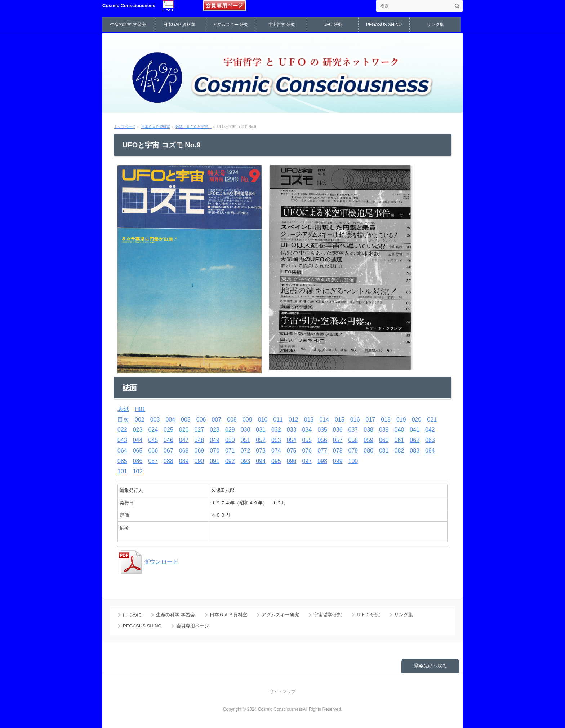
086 (138, 461)
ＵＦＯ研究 (368, 615)
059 (368, 440)
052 (261, 440)
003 (155, 420)
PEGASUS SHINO (384, 25)
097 (307, 461)
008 (232, 420)
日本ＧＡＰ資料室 (156, 127)
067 (168, 451)
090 (199, 461)
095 (276, 461)
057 (338, 440)
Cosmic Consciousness (129, 6)
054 (292, 440)
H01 (140, 409)
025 (168, 430)
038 (368, 430)
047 (184, 440)
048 (199, 440)
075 (292, 451)
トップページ (125, 127)
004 (170, 420)
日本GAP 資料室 (179, 25)
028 (215, 430)
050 (230, 440)
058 (353, 440)
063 (430, 440)
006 (201, 420)
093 (246, 461)
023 (138, 430)
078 (338, 451)
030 (246, 430)
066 (153, 451)
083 (415, 451)
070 (215, 451)
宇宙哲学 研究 (282, 25)
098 (322, 461)
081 (384, 451)
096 (292, 461)
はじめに (132, 615)
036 (338, 430)
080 (368, 451)
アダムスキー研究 (280, 615)
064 (122, 451)
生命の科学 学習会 (128, 25)
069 (199, 451)
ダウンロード (148, 562)
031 (261, 430)
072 (246, 451)
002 (140, 420)
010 (263, 420)
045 (153, 440)
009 (247, 420)
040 (399, 430)
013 (309, 420)
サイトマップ (282, 692)
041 (415, 430)
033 (292, 430)
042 (430, 430)
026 (184, 430)
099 (338, 461)
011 (278, 420)
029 (230, 430)
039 (384, 430)
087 (153, 461)
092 (230, 461)
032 (276, 430)
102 (138, 471)
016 (355, 420)
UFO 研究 (333, 25)
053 (276, 440)
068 (184, 451)
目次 (123, 420)
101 (122, 471)
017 (371, 420)
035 (322, 430)
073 (261, 451)
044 (138, 440)
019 (401, 420)
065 (138, 451)
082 (399, 451)
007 (217, 420)
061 (399, 440)
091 (215, 461)
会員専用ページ (193, 626)
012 (293, 420)
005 (186, 420)
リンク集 (435, 25)
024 (153, 430)
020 (417, 420)
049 (215, 440)
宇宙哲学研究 (328, 615)
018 (386, 420)
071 (230, 451)
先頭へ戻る (435, 666)
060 (384, 440)
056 (322, 440)
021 (432, 420)
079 (353, 451)
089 (184, 461)
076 (307, 451)
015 (340, 420)
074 (276, 451)
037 (353, 430)
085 (122, 461)
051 (246, 440)
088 (168, 461)
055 (307, 440)
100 (353, 461)
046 (168, 440)
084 (430, 451)
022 (122, 430)
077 (322, 451)
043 (122, 440)
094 (261, 461)
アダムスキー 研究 (230, 25)
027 (199, 430)
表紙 (123, 409)
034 (307, 430)
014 (324, 420)
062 (415, 440)
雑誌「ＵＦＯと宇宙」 (193, 127)
